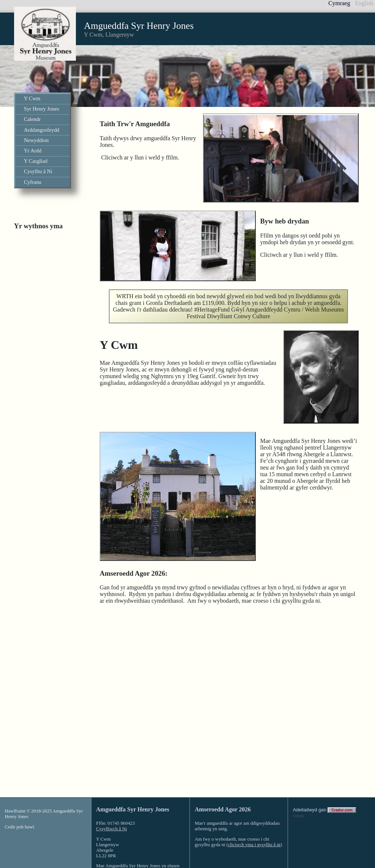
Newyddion (36, 140)
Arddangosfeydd (41, 130)
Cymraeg (339, 3)
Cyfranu (32, 182)
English (364, 3)
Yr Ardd (33, 151)
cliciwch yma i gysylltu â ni (254, 813)
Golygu (298, 784)
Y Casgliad (36, 161)
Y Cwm (32, 98)
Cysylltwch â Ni (112, 797)
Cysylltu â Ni (38, 171)
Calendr (32, 119)
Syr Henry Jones (41, 109)
